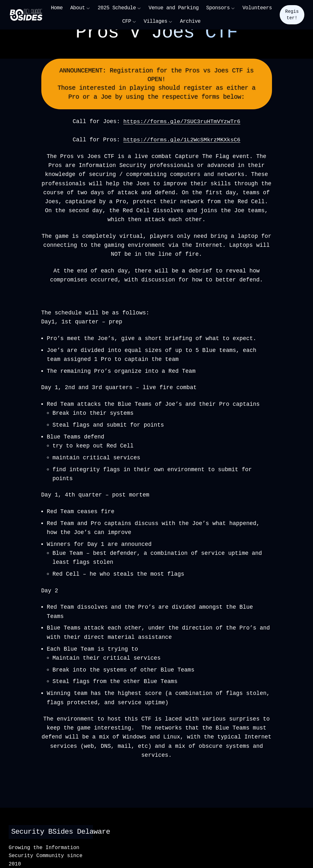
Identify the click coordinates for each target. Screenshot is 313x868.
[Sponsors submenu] (233, 8)
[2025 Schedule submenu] (139, 8)
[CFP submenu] (134, 21)
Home (57, 8)
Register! (292, 15)
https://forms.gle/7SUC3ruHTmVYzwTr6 (182, 121)
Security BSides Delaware (63, 831)
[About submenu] (88, 8)
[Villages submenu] (170, 21)
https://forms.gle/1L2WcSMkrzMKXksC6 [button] (182, 139)
